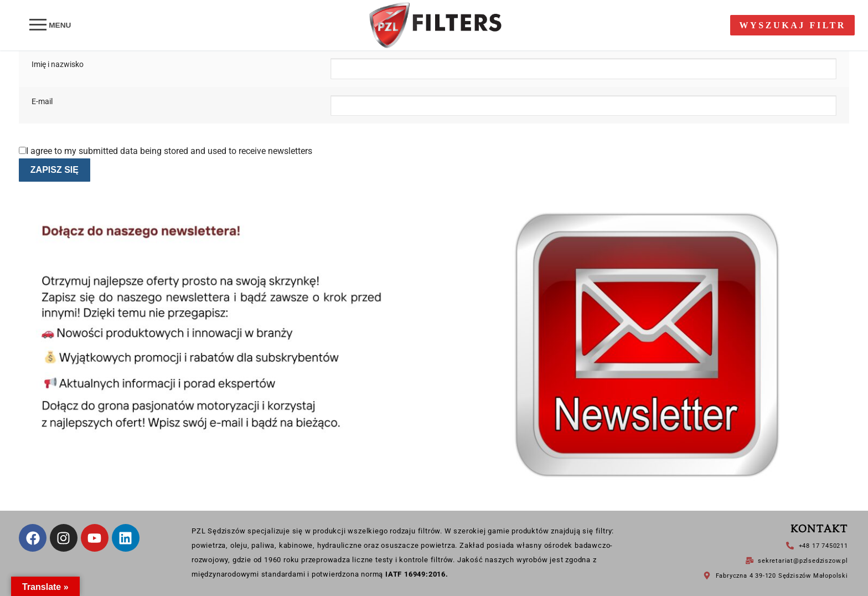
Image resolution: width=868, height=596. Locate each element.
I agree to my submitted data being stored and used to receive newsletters (166, 151)
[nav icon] (50, 25)
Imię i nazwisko (58, 65)
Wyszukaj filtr (792, 25)
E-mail (42, 102)
